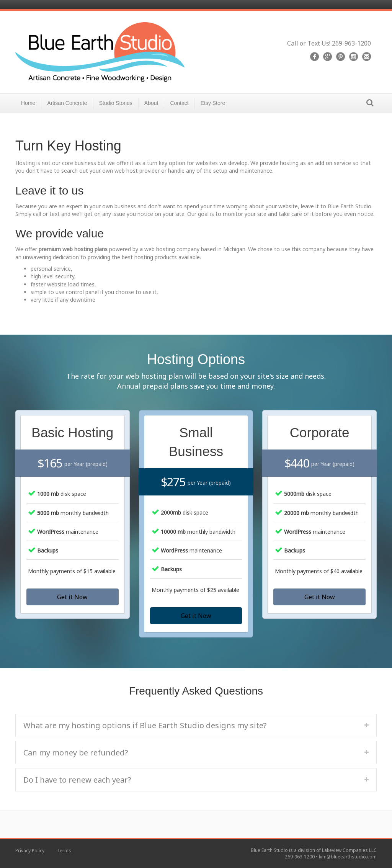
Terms (64, 851)
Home (28, 103)
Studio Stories (116, 103)
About (151, 103)
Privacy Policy (30, 851)
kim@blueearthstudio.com (348, 857)
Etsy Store (213, 103)
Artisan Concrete (67, 103)
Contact (179, 103)
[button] (73, 597)
